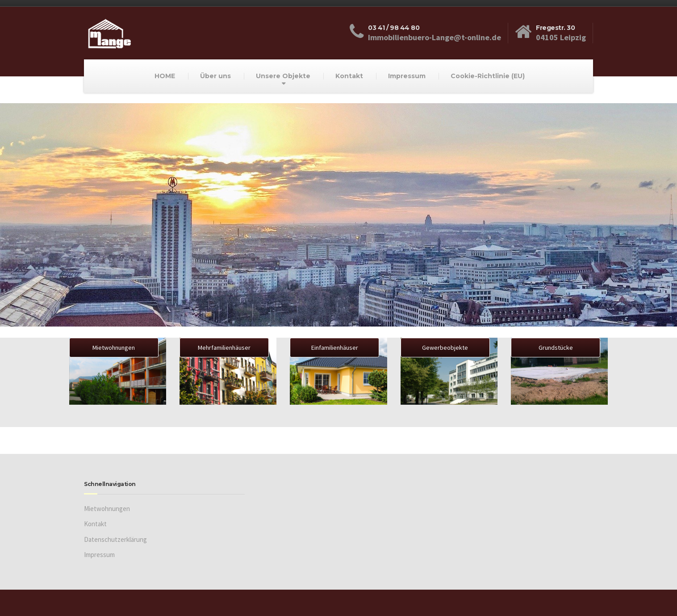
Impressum (407, 76)
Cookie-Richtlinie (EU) (488, 76)
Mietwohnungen (107, 509)
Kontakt (349, 76)
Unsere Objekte (283, 76)
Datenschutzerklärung (115, 539)
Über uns (215, 76)
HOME (165, 76)
